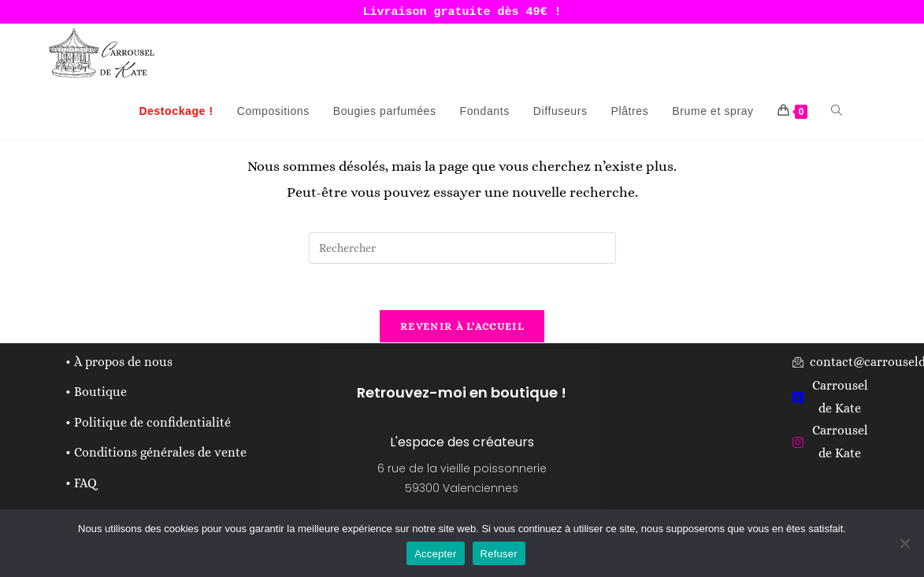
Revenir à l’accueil (462, 328)
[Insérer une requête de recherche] (462, 248)
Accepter (435, 554)
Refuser (499, 554)
